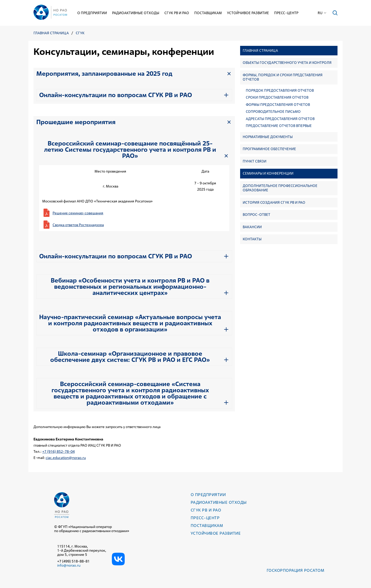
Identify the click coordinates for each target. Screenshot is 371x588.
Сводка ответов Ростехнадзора (78, 225)
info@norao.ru (69, 565)
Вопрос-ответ (256, 215)
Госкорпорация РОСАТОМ (295, 570)
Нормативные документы (268, 137)
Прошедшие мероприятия (76, 122)
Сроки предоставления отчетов (277, 97)
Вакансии (252, 227)
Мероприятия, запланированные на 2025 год (104, 74)
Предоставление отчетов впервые (279, 126)
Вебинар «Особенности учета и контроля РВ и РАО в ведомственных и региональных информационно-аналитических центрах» (130, 287)
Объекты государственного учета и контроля (287, 63)
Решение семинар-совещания (78, 213)
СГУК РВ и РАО (177, 13)
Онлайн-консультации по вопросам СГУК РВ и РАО (116, 95)
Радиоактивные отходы (136, 13)
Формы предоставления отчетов (278, 105)
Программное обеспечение (269, 149)
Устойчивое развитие (248, 13)
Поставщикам (208, 13)
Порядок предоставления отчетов (280, 91)
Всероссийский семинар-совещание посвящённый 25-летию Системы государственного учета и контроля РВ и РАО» (130, 150)
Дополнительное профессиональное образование (280, 188)
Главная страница (51, 33)
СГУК (80, 33)
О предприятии (92, 13)
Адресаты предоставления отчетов (280, 119)
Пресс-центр (286, 13)
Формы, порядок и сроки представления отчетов (283, 77)
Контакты (252, 239)
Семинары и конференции (268, 173)
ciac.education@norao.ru (66, 458)
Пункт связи (255, 161)
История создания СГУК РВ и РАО (274, 202)
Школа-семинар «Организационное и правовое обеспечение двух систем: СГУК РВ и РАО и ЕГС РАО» (130, 357)
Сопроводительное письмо (273, 112)
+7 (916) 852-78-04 (58, 451)
